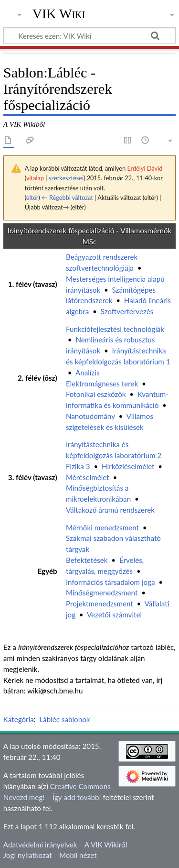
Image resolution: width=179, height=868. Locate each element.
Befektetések (87, 560)
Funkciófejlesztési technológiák (115, 329)
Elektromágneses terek (102, 384)
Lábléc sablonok (64, 719)
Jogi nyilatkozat (28, 855)
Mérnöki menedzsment (102, 527)
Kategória (19, 719)
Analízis (88, 373)
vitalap (35, 178)
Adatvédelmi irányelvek (40, 845)
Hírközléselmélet (128, 466)
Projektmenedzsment (100, 604)
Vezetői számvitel (114, 615)
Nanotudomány (90, 416)
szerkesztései (66, 178)
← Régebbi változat (67, 198)
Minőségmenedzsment (102, 593)
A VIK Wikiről (106, 845)
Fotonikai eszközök (96, 394)
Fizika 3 (78, 466)
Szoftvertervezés (127, 311)
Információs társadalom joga (111, 582)
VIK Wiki (59, 14)
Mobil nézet (78, 855)
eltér (32, 198)
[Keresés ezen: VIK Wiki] (89, 35)
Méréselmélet (88, 477)
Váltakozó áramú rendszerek (110, 510)
